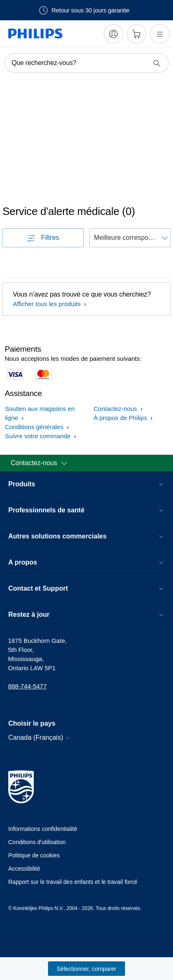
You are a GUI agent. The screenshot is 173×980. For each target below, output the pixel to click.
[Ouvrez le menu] (160, 34)
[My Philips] (113, 34)
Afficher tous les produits (48, 304)
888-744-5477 (27, 686)
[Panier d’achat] (137, 34)
